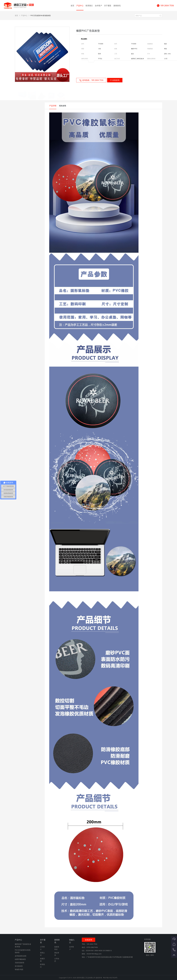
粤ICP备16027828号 (110, 978)
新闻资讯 (117, 6)
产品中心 (80, 6)
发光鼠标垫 (19, 966)
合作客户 (98, 6)
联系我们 (89, 6)
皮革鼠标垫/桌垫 (21, 956)
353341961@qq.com (94, 954)
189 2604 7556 (165, 6)
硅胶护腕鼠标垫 (20, 959)
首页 (72, 6)
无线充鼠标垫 (20, 963)
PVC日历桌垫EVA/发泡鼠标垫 (41, 15)
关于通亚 (108, 6)
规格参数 (63, 106)
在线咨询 (115, 80)
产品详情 (53, 106)
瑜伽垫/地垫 (19, 969)
